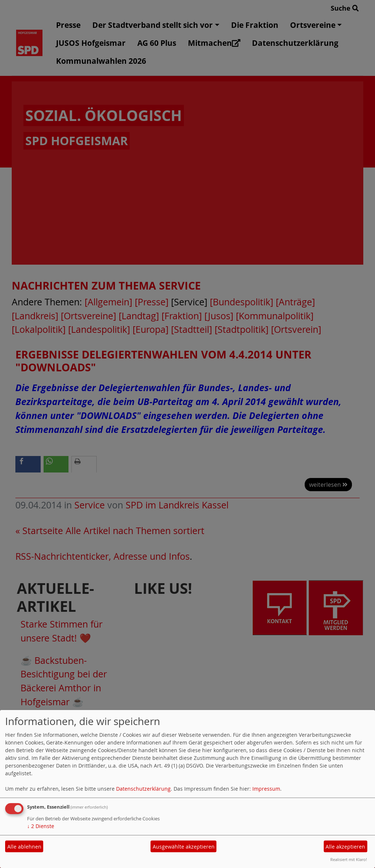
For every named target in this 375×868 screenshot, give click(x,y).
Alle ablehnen (24, 847)
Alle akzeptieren (345, 847)
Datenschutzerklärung (143, 789)
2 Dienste (41, 826)
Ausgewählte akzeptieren (184, 847)
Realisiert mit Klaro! (349, 859)
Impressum (266, 789)
